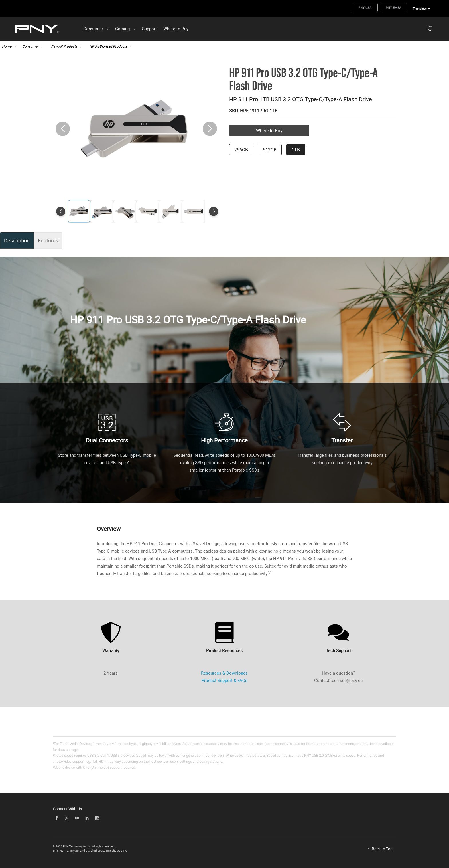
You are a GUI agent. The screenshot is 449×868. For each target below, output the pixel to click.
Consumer (93, 29)
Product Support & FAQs (224, 680)
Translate (420, 8)
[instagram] (97, 818)
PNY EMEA (393, 8)
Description (17, 240)
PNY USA (365, 8)
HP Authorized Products (108, 46)
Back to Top (382, 849)
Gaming (122, 29)
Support (149, 29)
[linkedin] (87, 818)
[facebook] (56, 818)
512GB (270, 150)
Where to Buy (176, 29)
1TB (296, 150)
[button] (210, 129)
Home (7, 46)
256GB (241, 150)
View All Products (64, 46)
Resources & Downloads (224, 673)
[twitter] (67, 818)
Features (48, 240)
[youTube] (77, 818)
